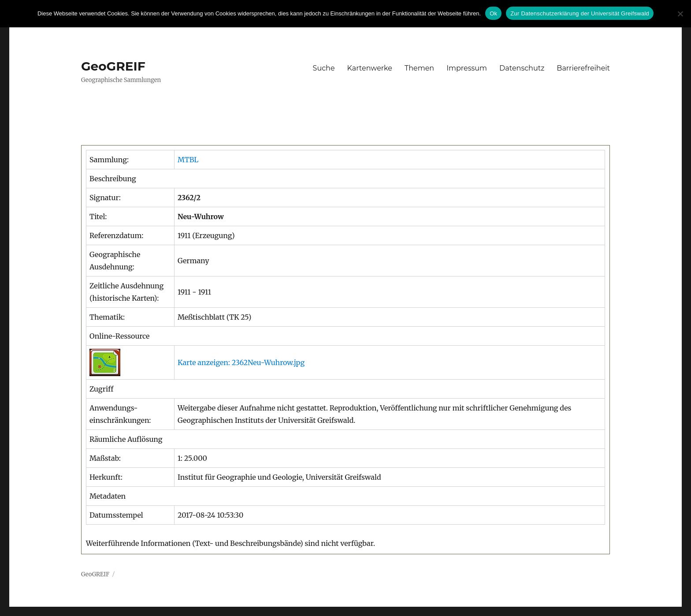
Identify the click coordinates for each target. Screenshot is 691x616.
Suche (324, 68)
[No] (680, 14)
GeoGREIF (113, 66)
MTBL (188, 160)
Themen (419, 68)
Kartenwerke (370, 68)
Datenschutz (522, 68)
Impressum (467, 68)
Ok (493, 13)
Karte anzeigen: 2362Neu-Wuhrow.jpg (241, 362)
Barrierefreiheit (583, 68)
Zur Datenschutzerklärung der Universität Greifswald (580, 13)
